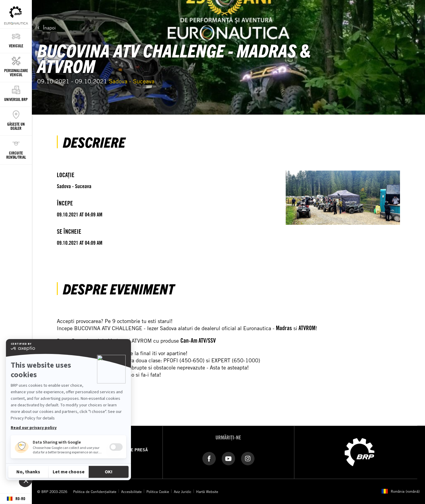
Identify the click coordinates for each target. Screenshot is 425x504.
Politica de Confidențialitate (95, 491)
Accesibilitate (131, 491)
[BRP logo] (360, 452)
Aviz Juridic (183, 491)
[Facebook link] (209, 458)
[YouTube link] (228, 458)
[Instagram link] (248, 458)
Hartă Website (207, 491)
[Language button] (16, 499)
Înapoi (49, 28)
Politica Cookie (158, 491)
